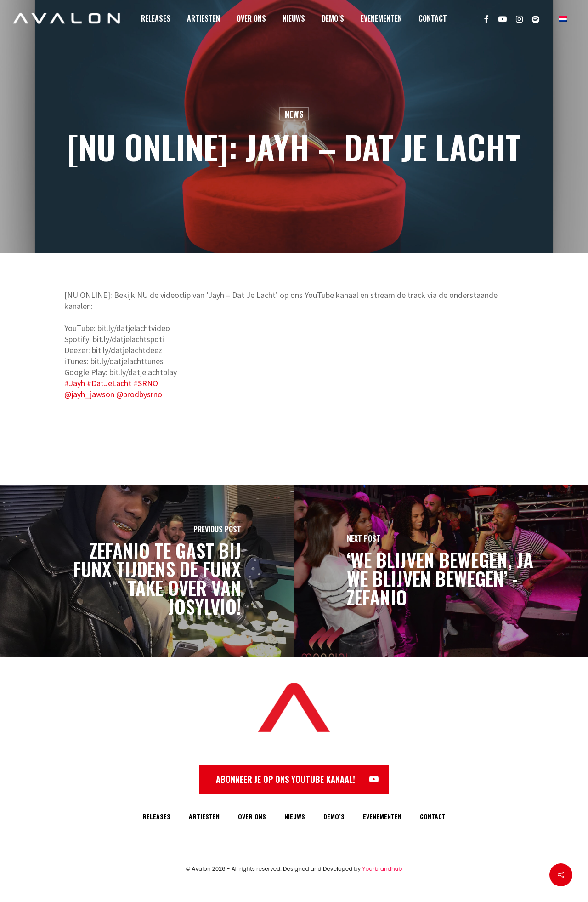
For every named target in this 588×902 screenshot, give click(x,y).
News (294, 114)
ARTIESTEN (204, 816)
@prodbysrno (139, 394)
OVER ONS (252, 816)
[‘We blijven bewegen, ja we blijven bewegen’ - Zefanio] (441, 571)
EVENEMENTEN (382, 816)
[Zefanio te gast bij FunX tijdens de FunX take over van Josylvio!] (147, 571)
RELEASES (156, 816)
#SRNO (146, 383)
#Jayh (75, 383)
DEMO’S (334, 816)
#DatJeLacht (109, 383)
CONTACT (433, 816)
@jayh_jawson (89, 394)
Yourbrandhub (382, 869)
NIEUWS (295, 816)
